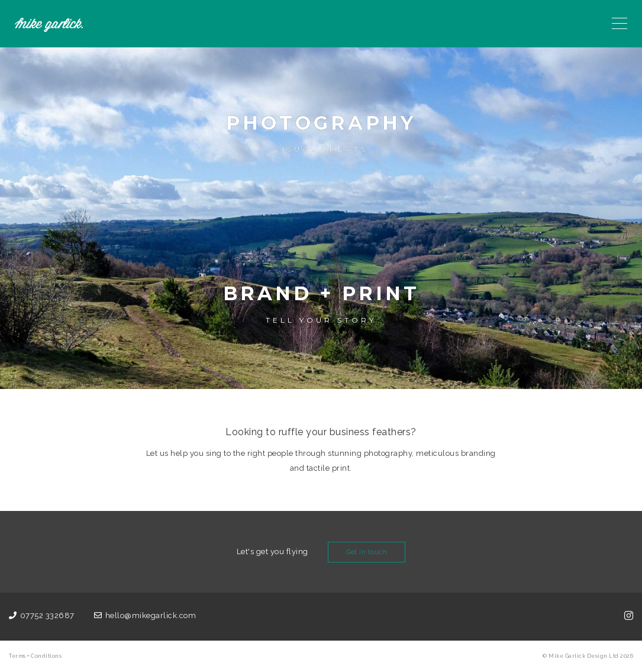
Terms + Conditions (35, 656)
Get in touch (367, 552)
